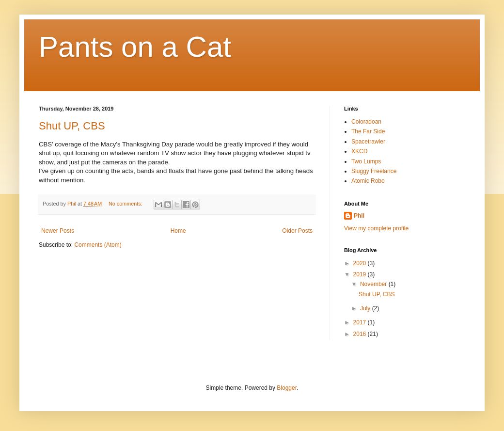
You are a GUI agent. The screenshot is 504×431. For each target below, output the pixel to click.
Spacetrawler (368, 142)
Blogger (287, 388)
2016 (361, 334)
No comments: (126, 204)
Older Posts (297, 231)
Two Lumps (366, 161)
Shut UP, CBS (72, 126)
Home (178, 231)
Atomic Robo (368, 181)
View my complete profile (376, 228)
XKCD (359, 151)
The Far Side (368, 131)
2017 (361, 322)
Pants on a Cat (135, 47)
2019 (361, 274)
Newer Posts (58, 231)
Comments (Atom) (98, 245)
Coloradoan (366, 122)
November (374, 284)
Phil (359, 216)
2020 (361, 263)
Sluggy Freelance (374, 171)
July (366, 308)
